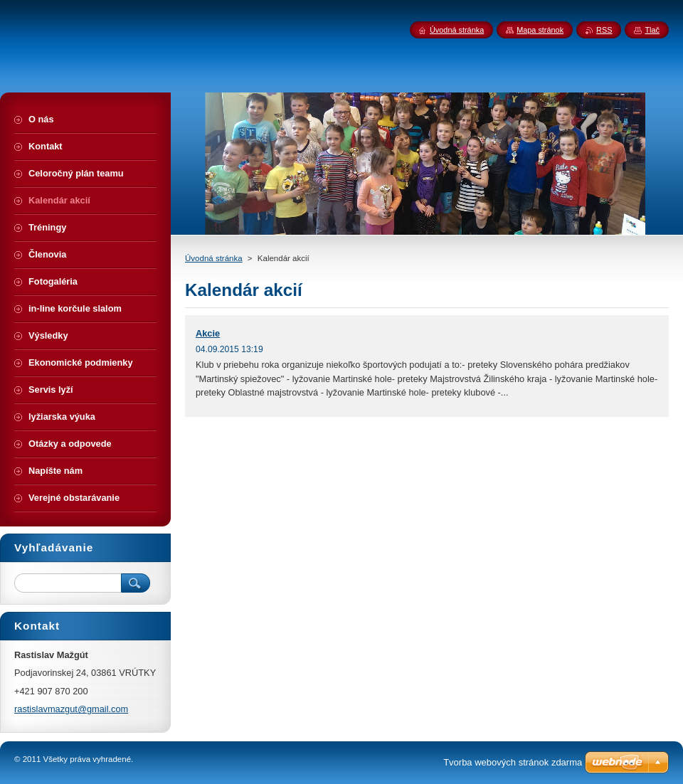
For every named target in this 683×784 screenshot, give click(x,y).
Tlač (652, 30)
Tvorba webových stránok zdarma (513, 762)
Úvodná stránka (214, 258)
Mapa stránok (540, 30)
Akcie (208, 333)
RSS (604, 30)
